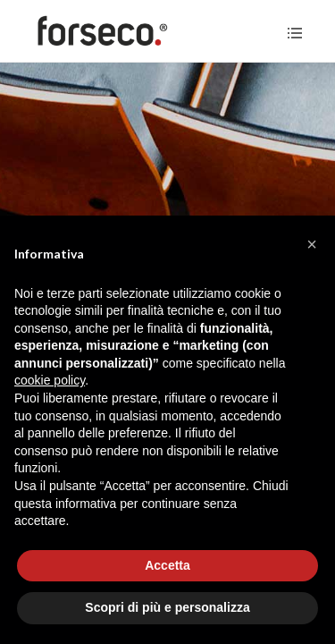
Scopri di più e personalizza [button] (167, 607)
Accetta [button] (167, 565)
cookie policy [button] (50, 380)
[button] (312, 244)
